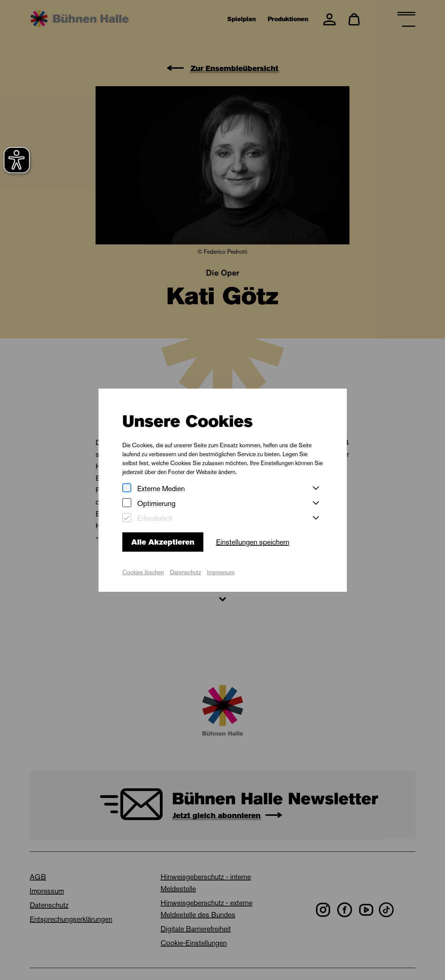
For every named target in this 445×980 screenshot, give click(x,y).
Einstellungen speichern (253, 542)
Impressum (221, 572)
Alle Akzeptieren (163, 542)
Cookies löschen (143, 572)
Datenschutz (186, 572)
